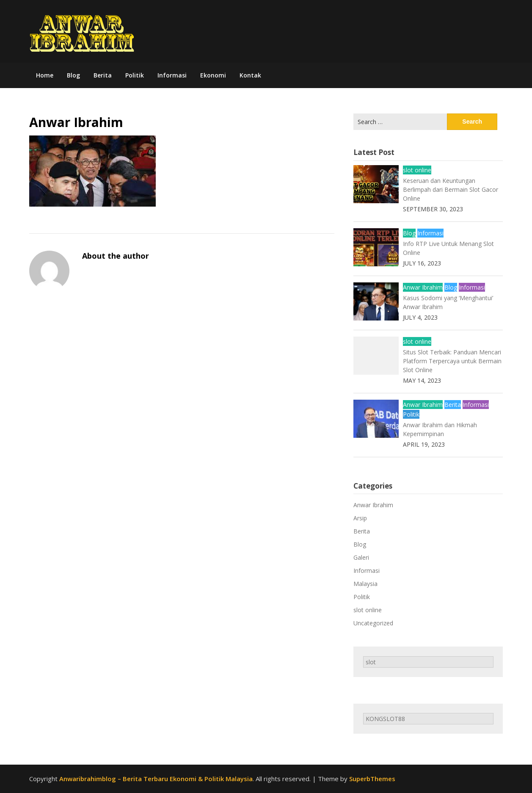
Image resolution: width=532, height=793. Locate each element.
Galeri (361, 557)
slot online (417, 170)
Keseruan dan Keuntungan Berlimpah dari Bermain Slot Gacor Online (451, 189)
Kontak (250, 75)
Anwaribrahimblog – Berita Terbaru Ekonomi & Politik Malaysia (156, 779)
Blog (73, 75)
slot (371, 662)
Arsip (360, 518)
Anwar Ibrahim (423, 287)
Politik (135, 75)
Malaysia (365, 584)
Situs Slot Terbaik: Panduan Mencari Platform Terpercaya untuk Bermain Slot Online (452, 361)
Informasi (172, 75)
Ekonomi (213, 75)
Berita (103, 75)
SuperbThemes (372, 779)
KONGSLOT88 (385, 719)
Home (45, 75)
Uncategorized (373, 623)
